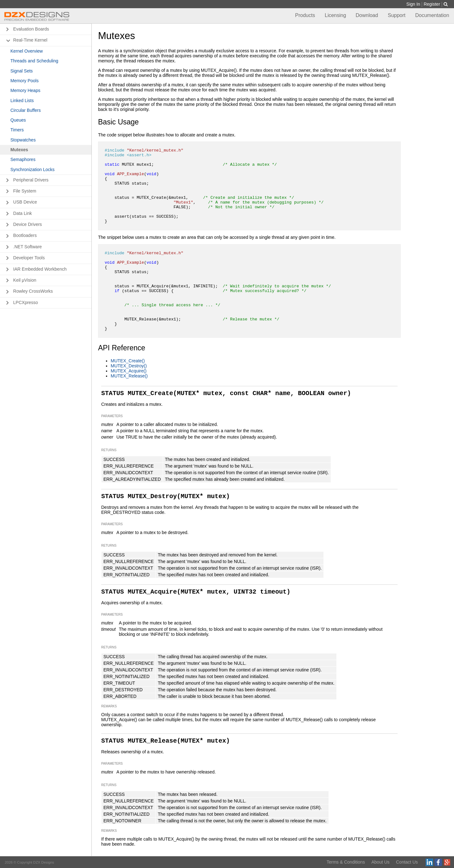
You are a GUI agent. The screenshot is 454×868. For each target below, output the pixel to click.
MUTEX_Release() (129, 376)
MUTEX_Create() (128, 361)
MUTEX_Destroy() (129, 366)
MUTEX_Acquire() (129, 371)
